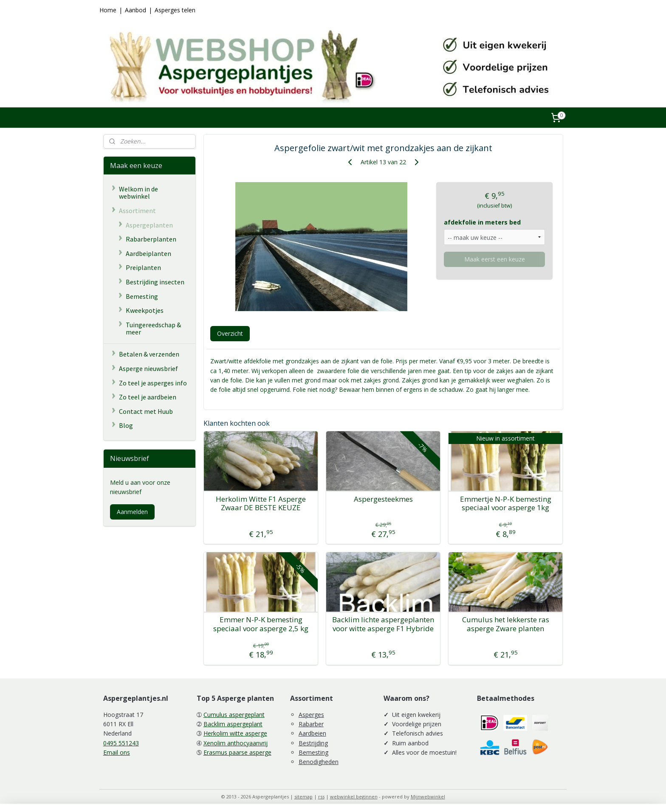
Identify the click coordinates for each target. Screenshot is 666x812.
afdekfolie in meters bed (482, 222)
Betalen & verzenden (149, 354)
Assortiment (137, 211)
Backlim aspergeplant (233, 724)
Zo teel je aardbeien (148, 397)
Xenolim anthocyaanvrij (236, 743)
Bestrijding (313, 743)
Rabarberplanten (151, 239)
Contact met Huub (146, 411)
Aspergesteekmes (383, 499)
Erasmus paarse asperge (237, 752)
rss (321, 797)
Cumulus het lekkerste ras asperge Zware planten (505, 624)
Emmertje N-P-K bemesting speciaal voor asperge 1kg (505, 504)
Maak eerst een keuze (494, 259)
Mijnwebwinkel (428, 797)
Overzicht (230, 333)
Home (108, 10)
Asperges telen (175, 10)
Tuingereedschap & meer (153, 329)
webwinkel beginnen (354, 797)
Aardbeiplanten (148, 253)
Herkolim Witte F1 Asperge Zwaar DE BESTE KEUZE (261, 504)
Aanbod (135, 10)
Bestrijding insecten (155, 282)
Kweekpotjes (145, 310)
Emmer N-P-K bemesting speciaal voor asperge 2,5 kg (261, 624)
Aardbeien (312, 733)
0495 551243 (121, 743)
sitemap (303, 797)
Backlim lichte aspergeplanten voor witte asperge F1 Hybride (383, 624)
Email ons (117, 752)
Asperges (311, 715)
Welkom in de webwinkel (138, 193)
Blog (126, 425)
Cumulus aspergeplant (234, 715)
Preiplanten (143, 267)
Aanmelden (132, 512)
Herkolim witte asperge (235, 733)
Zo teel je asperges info (153, 383)
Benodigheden (319, 762)
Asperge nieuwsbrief (148, 368)
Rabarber (311, 724)
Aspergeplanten (149, 225)
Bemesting (142, 296)
